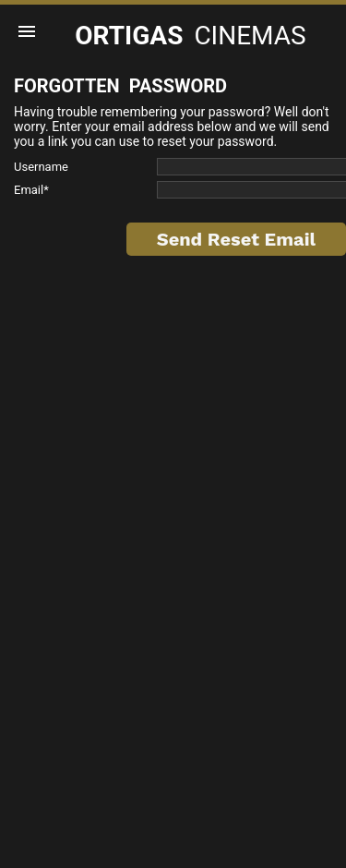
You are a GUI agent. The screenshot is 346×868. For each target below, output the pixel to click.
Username (41, 167)
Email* (31, 190)
